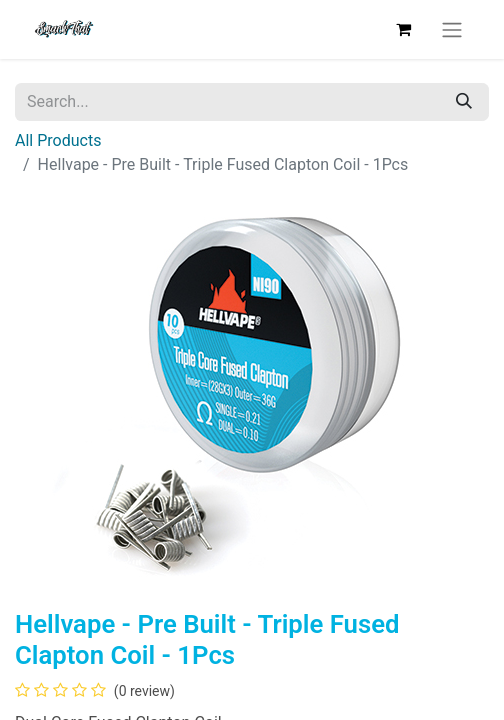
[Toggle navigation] (452, 29)
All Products (58, 140)
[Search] (464, 102)
